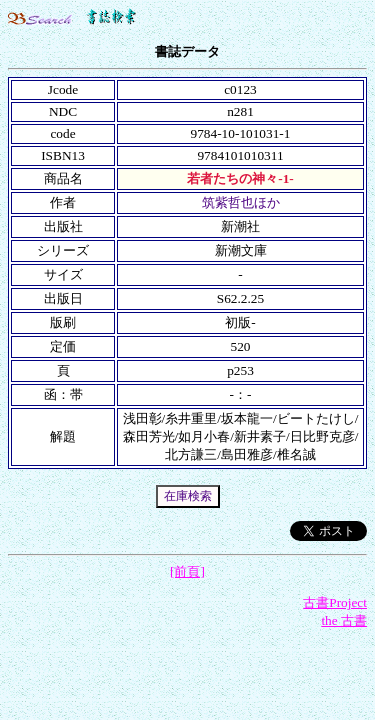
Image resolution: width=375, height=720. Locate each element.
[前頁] (187, 571)
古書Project (335, 602)
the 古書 (344, 620)
